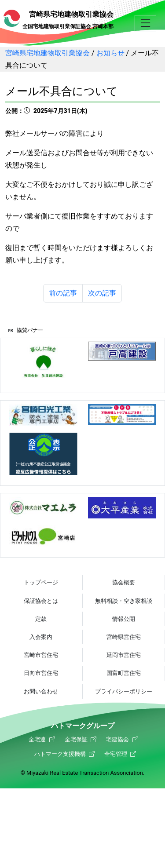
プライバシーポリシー (124, 691)
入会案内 (41, 637)
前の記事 (63, 293)
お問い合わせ (41, 691)
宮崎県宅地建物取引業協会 (59, 19)
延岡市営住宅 (124, 655)
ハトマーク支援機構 (60, 754)
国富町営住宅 (124, 673)
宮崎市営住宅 (41, 655)
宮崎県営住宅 (124, 637)
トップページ (41, 582)
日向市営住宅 (41, 673)
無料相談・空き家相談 (124, 601)
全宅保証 (76, 739)
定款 (41, 619)
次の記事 (102, 293)
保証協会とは (41, 601)
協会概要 (124, 582)
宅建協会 (117, 739)
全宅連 (37, 739)
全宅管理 (116, 754)
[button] (145, 24)
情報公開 (124, 619)
